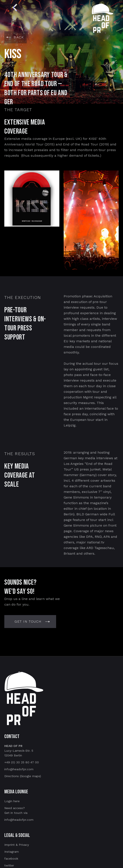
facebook (11, 859)
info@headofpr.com (19, 769)
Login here (12, 801)
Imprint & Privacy (17, 845)
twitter (9, 865)
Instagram (12, 852)
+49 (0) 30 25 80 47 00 (22, 762)
